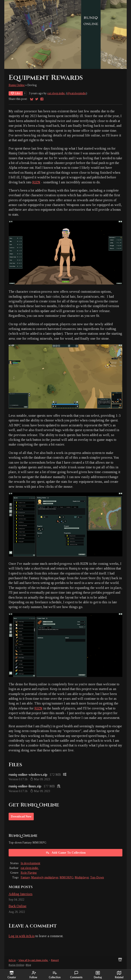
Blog (28, 965)
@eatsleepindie (77, 93)
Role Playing (29, 873)
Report (55, 960)
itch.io (12, 960)
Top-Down (97, 877)
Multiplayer (82, 877)
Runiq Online (17, 85)
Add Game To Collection (66, 853)
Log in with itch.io (22, 936)
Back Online (18, 906)
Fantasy (25, 877)
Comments (76, 975)
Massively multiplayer (45, 877)
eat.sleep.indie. (56, 93)
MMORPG (66, 877)
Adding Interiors (21, 894)
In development (30, 863)
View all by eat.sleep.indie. (33, 960)
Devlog (98, 975)
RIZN (36, 182)
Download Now (21, 817)
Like (16, 93)
